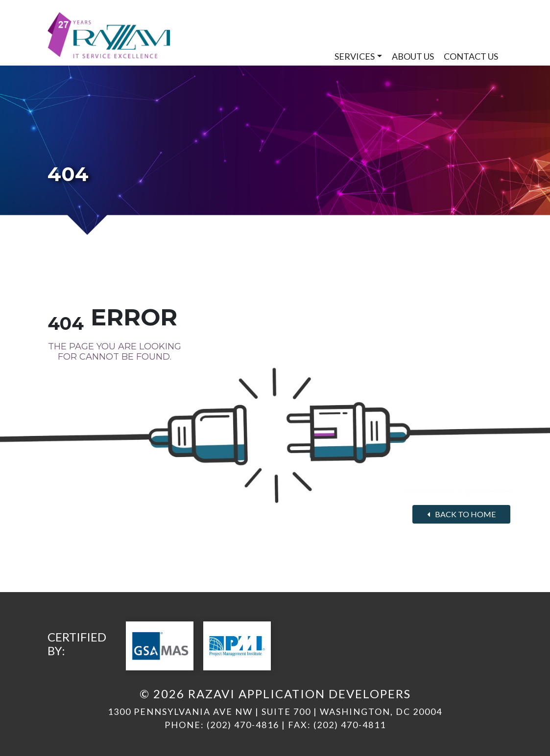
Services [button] (355, 56)
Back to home (461, 514)
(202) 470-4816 (243, 725)
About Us (413, 56)
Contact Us (471, 56)
